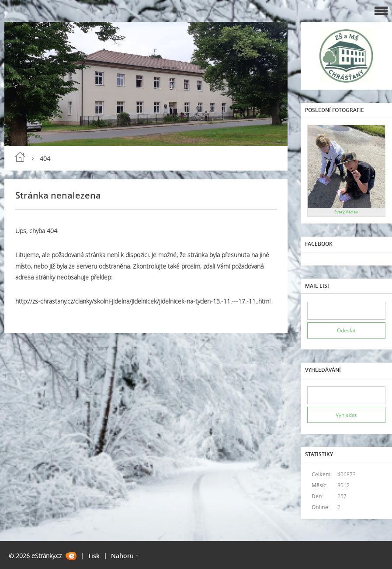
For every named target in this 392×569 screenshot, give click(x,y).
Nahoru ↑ (125, 556)
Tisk (94, 556)
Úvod (20, 157)
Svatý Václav (346, 212)
